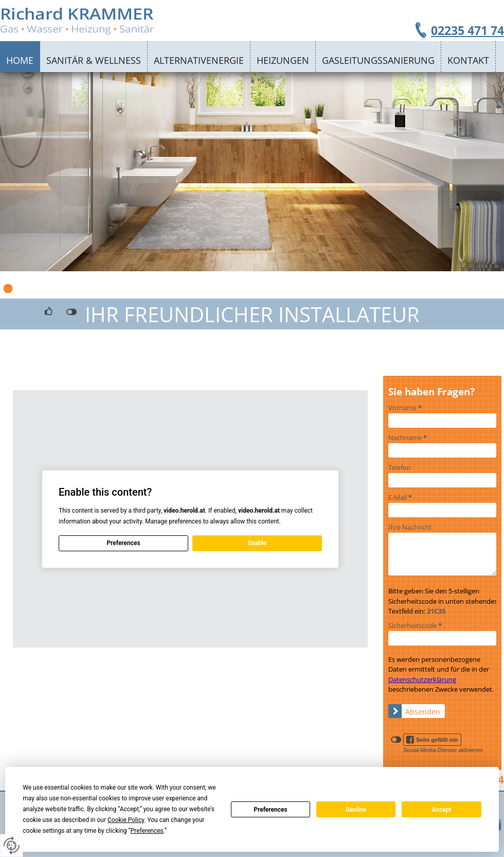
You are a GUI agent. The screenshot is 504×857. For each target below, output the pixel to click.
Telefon (400, 467)
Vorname (405, 408)
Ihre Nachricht (410, 527)
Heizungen (283, 60)
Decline (356, 810)
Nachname (408, 438)
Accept (442, 810)
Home (20, 60)
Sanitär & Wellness (94, 60)
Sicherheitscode (415, 625)
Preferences (271, 810)
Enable (257, 543)
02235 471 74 (467, 30)
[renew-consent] (12, 845)
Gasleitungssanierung (378, 60)
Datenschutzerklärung (422, 679)
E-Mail (400, 497)
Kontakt (468, 60)
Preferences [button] (147, 831)
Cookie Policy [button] (126, 820)
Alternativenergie (199, 60)
